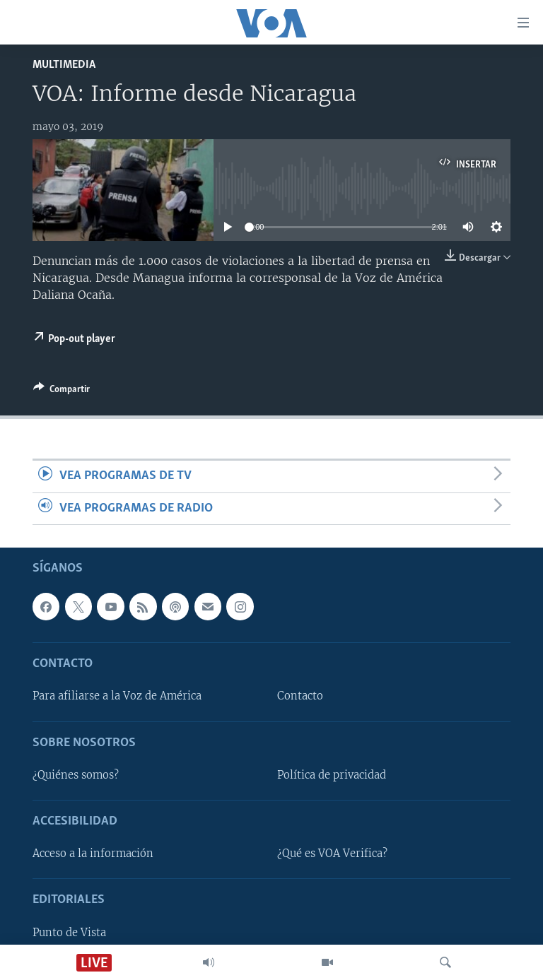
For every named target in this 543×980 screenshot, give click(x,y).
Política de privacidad (332, 775)
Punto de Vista (69, 933)
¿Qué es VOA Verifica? (332, 854)
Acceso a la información (93, 854)
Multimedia (64, 65)
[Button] (62, 391)
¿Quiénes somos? (76, 775)
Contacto (300, 696)
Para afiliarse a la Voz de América (117, 696)
